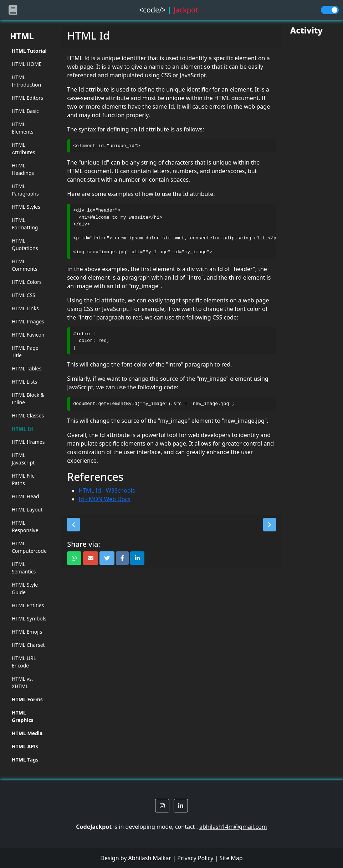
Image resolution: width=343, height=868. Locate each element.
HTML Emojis (27, 632)
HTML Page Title (25, 352)
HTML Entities (28, 605)
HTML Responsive (25, 526)
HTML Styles (26, 207)
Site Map (231, 858)
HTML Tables (27, 368)
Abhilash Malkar (150, 858)
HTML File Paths (23, 479)
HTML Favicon (28, 335)
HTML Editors (27, 98)
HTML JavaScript (23, 459)
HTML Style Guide (25, 588)
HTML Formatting (25, 224)
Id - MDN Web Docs (104, 499)
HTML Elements (23, 128)
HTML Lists (24, 382)
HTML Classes (28, 415)
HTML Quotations (25, 244)
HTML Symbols (29, 618)
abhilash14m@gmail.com (233, 827)
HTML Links (25, 308)
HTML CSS (24, 295)
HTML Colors (27, 282)
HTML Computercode (29, 547)
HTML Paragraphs (25, 190)
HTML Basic (25, 111)
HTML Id (22, 429)
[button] (73, 525)
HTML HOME (27, 64)
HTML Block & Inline (28, 399)
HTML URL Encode (24, 662)
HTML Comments (25, 265)
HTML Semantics (24, 568)
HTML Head (25, 496)
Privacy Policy (195, 858)
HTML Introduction (26, 81)
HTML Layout (27, 510)
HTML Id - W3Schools (107, 490)
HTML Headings (23, 169)
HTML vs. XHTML (22, 682)
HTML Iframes (28, 442)
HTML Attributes (23, 149)
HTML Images (28, 321)
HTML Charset (28, 645)
